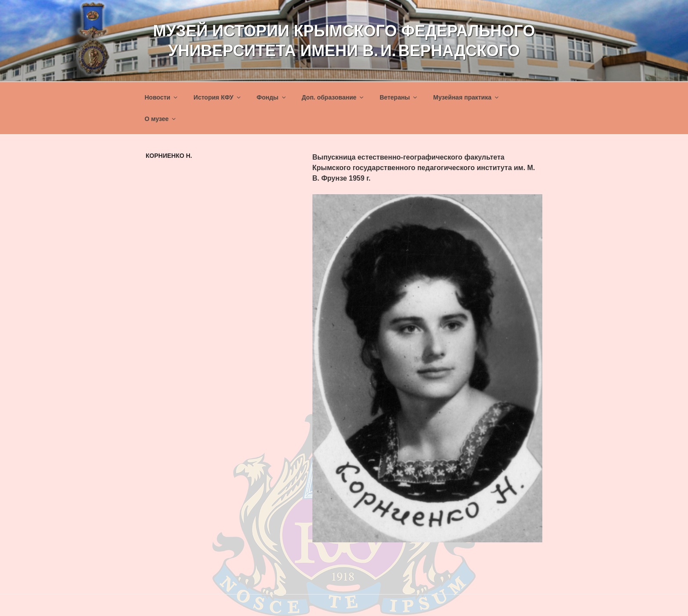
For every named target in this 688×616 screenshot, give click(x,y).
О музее (161, 119)
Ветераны (399, 97)
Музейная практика (466, 97)
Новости (162, 97)
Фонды (272, 97)
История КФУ (218, 97)
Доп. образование (333, 97)
